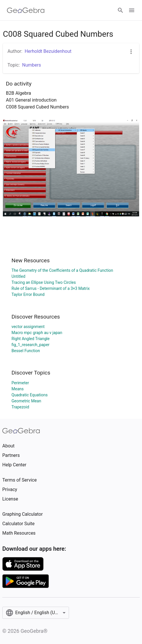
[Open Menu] (132, 10)
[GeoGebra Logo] (26, 10)
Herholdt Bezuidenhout (48, 51)
